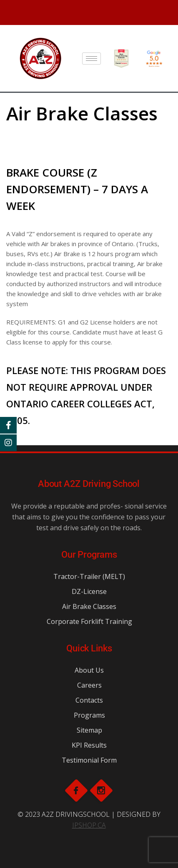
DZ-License (89, 591)
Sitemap (89, 730)
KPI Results (89, 745)
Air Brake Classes (89, 606)
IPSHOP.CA (89, 825)
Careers (89, 685)
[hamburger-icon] (92, 59)
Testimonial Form (89, 760)
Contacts (89, 700)
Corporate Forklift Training (89, 621)
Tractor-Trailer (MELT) (89, 576)
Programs (89, 715)
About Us (89, 670)
